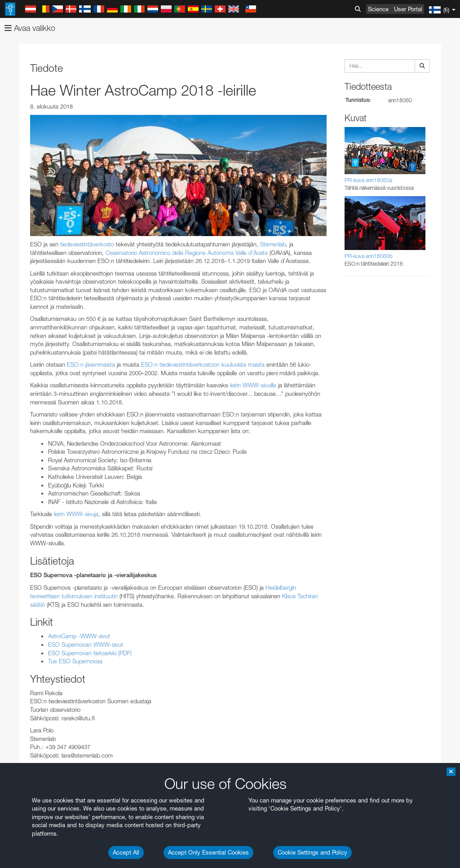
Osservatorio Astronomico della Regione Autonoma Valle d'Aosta (187, 253)
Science (378, 9)
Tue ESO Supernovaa (75, 661)
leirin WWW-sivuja (76, 514)
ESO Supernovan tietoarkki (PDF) (90, 653)
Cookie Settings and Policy (312, 852)
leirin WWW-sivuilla (253, 385)
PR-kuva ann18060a (368, 180)
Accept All (126, 852)
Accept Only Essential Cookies (208, 852)
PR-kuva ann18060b (369, 256)
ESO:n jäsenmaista (91, 364)
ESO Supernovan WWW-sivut (86, 644)
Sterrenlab (273, 244)
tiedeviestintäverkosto (87, 244)
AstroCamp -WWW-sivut (79, 636)
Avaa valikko (30, 28)
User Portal (408, 9)
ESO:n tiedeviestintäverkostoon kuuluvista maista (203, 364)
